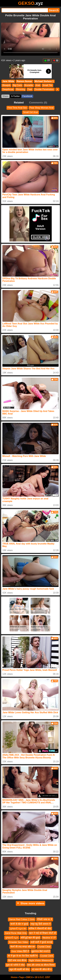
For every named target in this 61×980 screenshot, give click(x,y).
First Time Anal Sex (17, 108)
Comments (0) (38, 103)
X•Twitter (15, 96)
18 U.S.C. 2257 (42, 977)
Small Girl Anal (31, 112)
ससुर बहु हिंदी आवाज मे (41, 924)
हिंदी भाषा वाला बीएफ (17, 960)
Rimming (20, 89)
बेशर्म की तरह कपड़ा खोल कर (23, 947)
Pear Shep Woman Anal (41, 108)
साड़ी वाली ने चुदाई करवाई (41, 942)
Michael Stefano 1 (44, 81)
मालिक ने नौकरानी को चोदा (40, 928)
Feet (30, 89)
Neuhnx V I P (49, 937)
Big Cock (17, 85)
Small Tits (47, 85)
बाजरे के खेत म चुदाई (19, 924)
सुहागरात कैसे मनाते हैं (41, 951)
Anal (38, 85)
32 (56, 61)
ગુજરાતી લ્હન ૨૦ (18, 928)
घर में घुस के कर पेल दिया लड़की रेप (23, 956)
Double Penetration (44, 89)
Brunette (29, 85)
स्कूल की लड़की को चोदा (19, 969)
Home (14, 977)
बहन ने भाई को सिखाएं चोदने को (43, 933)
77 (47, 61)
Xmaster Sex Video (18, 942)
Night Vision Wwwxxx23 (41, 960)
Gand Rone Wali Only (16, 933)
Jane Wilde (8, 81)
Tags (22, 977)
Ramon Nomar (24, 81)
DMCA (29, 977)
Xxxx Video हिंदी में (20, 951)
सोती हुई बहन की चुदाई (30, 937)
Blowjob (6, 85)
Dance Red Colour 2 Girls (22, 919)
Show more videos (31, 903)
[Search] (25, 10)
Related (19, 103)
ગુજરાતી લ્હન (12, 937)
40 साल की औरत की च (42, 969)
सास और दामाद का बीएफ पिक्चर (41, 965)
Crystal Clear (44, 947)
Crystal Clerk (47, 956)
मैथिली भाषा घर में (45, 919)
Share (5, 96)
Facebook (27, 96)
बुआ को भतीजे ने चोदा (15, 965)
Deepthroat (8, 89)
